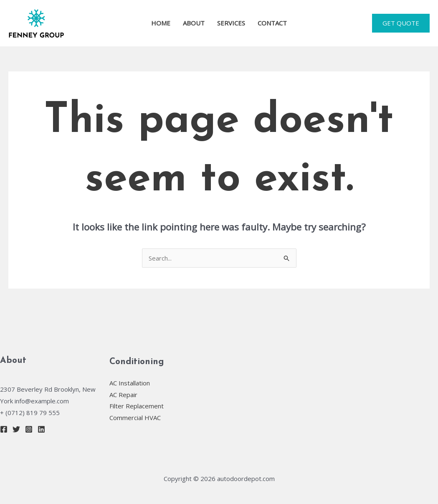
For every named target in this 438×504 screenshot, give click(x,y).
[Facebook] (4, 429)
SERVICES (231, 23)
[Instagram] (29, 429)
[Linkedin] (41, 429)
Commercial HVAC (135, 418)
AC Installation (130, 383)
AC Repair (123, 395)
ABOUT (194, 23)
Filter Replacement (137, 406)
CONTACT (272, 23)
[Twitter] (16, 429)
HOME (161, 23)
